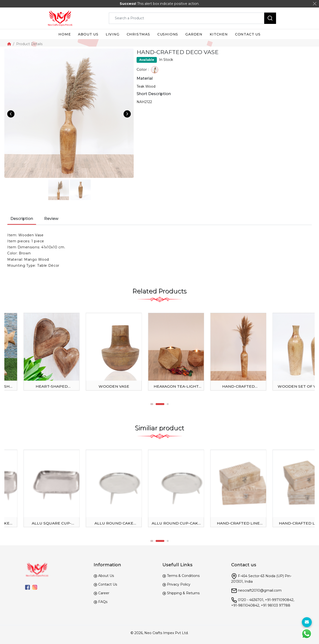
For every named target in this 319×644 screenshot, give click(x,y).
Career (104, 593)
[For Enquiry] (307, 622)
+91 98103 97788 (276, 605)
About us (88, 34)
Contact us (248, 34)
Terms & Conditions (183, 576)
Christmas (138, 34)
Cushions (168, 34)
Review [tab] (51, 219)
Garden (194, 34)
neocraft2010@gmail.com (260, 590)
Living (113, 34)
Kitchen (219, 34)
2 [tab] (163, 404)
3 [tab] (168, 404)
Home (65, 34)
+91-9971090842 (279, 600)
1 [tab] (155, 404)
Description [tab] (22, 219)
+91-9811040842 (245, 605)
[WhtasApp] (307, 634)
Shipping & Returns (183, 593)
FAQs (103, 602)
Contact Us (108, 584)
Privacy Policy (179, 584)
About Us (106, 576)
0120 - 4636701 (251, 600)
